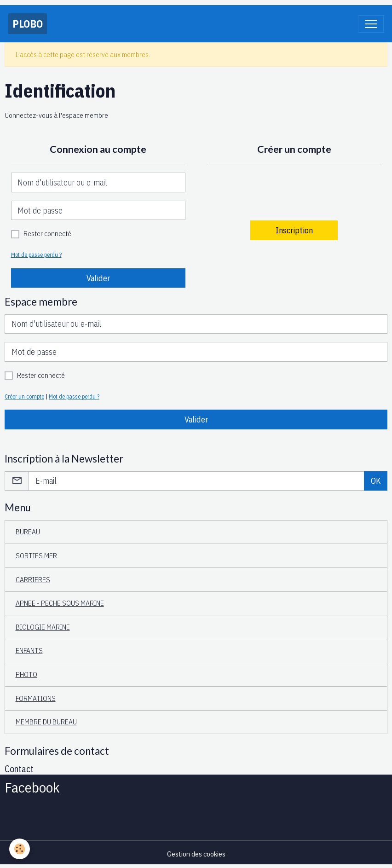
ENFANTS (29, 650)
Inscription (294, 230)
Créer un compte (24, 396)
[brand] (28, 24)
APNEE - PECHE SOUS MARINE (60, 603)
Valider (98, 278)
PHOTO (26, 674)
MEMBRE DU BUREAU (46, 722)
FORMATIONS (36, 698)
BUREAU (28, 532)
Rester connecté (47, 233)
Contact (19, 769)
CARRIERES (33, 579)
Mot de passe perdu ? (36, 255)
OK (376, 481)
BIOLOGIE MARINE (43, 627)
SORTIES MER (36, 556)
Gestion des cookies (196, 854)
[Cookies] (20, 849)
